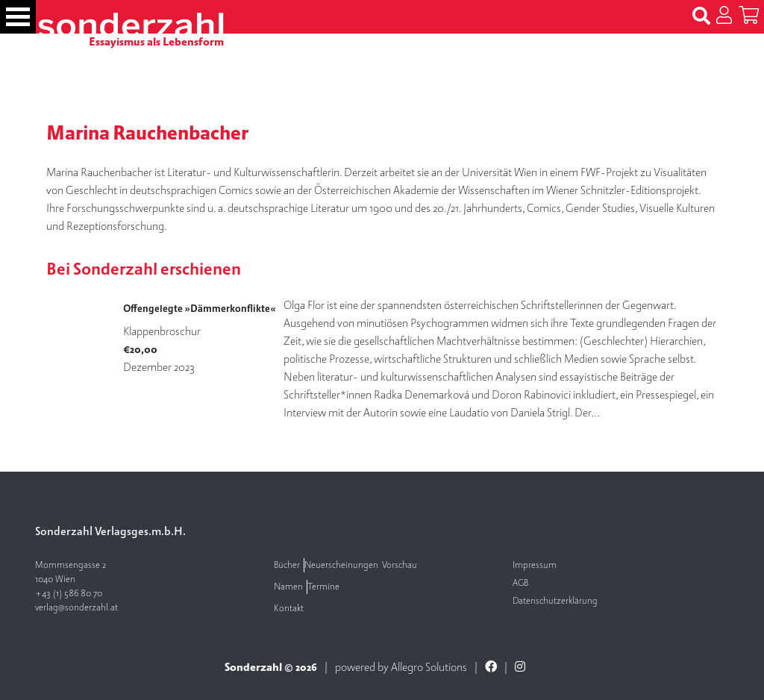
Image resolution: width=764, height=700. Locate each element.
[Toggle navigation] (18, 17)
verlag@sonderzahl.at (76, 608)
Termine (323, 587)
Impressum (535, 565)
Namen (288, 587)
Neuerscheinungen (341, 565)
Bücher (287, 565)
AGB (520, 583)
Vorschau (400, 565)
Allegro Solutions (429, 667)
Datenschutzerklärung (555, 601)
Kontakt (289, 609)
